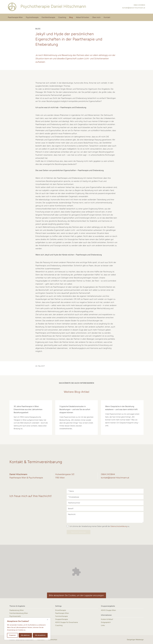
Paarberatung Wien (17, 610)
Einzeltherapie (61, 610)
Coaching (62, 17)
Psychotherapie (32, 17)
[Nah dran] (48, 620)
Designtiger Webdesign (135, 640)
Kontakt (107, 17)
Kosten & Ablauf (107, 619)
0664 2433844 (139, 5)
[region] (27, 629)
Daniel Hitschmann (53, 6)
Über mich (96, 17)
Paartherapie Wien (15, 17)
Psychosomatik (15, 616)
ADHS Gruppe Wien (108, 610)
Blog (71, 17)
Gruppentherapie (62, 619)
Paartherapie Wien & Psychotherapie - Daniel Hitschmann (12, 7)
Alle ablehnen (25, 635)
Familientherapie (48, 17)
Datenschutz (53, 640)
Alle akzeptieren (40, 635)
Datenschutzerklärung (119, 526)
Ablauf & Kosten (82, 17)
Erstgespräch (106, 622)
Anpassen (12, 635)
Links (103, 625)
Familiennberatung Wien (19, 613)
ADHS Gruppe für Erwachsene (67, 622)
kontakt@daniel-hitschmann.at (134, 8)
